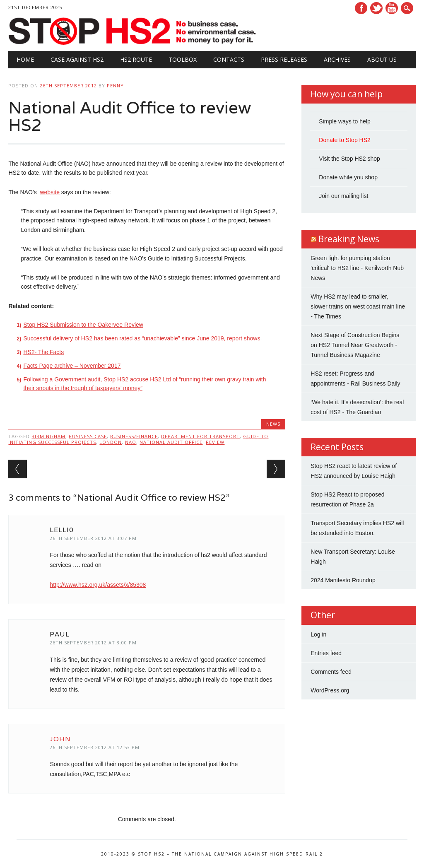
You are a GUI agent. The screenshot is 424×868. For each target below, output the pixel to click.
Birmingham (48, 436)
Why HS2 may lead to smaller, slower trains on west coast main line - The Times (358, 306)
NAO (131, 442)
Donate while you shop (348, 177)
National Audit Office (171, 442)
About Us (382, 59)
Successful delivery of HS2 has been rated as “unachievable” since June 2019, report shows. (142, 338)
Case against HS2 (77, 59)
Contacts (229, 59)
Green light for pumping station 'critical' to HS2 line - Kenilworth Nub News (357, 268)
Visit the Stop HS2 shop (349, 159)
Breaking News (349, 239)
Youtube (392, 8)
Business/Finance (134, 436)
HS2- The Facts (43, 352)
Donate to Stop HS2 (345, 140)
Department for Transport (200, 436)
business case (88, 436)
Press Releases (284, 59)
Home (25, 59)
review (215, 442)
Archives (337, 59)
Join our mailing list (343, 196)
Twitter (376, 8)
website (49, 192)
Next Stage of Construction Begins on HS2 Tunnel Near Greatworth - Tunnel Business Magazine (355, 345)
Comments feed (331, 672)
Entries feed (326, 653)
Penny (115, 86)
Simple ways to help (345, 121)
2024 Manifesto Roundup (343, 580)
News (273, 424)
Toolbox (183, 59)
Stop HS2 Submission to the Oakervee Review (83, 325)
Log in (318, 634)
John (60, 739)
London (111, 442)
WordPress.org (330, 690)
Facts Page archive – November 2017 (72, 366)
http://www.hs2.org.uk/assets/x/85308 (98, 585)
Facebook (361, 8)
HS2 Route (136, 59)
